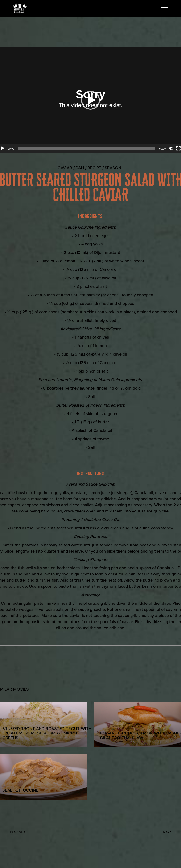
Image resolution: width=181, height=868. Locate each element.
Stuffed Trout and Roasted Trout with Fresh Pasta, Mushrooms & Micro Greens (47, 733)
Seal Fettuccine (20, 790)
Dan (80, 168)
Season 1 (114, 168)
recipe (94, 168)
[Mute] (171, 148)
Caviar (65, 168)
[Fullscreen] (178, 148)
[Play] (3, 148)
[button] (90, 100)
